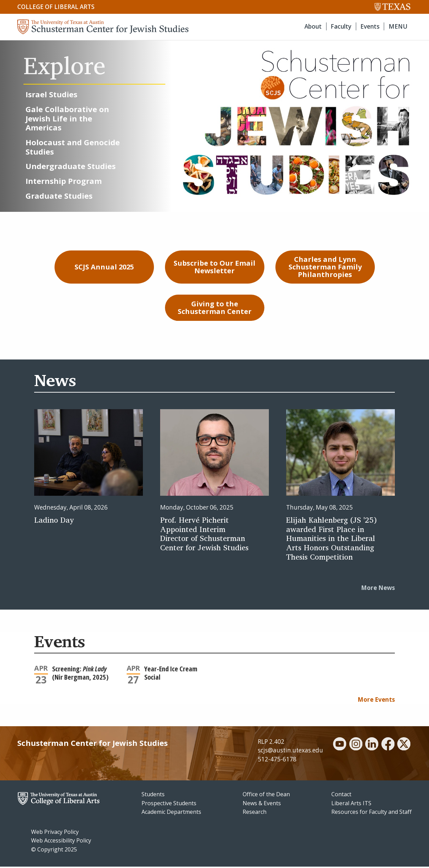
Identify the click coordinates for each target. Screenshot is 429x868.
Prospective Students (169, 805)
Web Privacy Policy (55, 833)
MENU (398, 26)
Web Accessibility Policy (61, 842)
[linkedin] (372, 746)
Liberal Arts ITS (351, 805)
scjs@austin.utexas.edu (290, 752)
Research (255, 813)
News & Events (262, 805)
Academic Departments (171, 813)
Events (370, 26)
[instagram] (356, 746)
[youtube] (340, 746)
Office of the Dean (266, 796)
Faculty (341, 26)
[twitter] (404, 746)
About (313, 26)
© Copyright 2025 (54, 851)
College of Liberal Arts (56, 7)
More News (378, 589)
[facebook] (388, 746)
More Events (376, 701)
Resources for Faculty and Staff (372, 813)
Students (153, 796)
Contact (341, 796)
